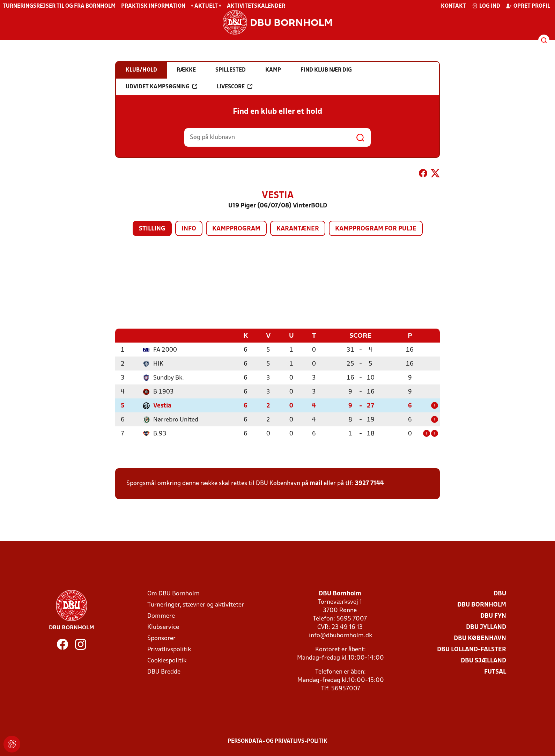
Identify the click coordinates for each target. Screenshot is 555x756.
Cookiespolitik (167, 660)
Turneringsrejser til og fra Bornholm (59, 6)
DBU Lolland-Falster (472, 649)
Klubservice (163, 627)
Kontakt (453, 6)
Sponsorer (161, 638)
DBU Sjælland (483, 660)
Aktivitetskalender (256, 6)
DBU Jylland (486, 627)
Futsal (495, 672)
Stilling (152, 229)
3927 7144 (369, 483)
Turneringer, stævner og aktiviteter (196, 605)
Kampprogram (236, 229)
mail (316, 483)
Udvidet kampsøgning (161, 87)
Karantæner (298, 229)
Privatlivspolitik (169, 649)
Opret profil (528, 6)
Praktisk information (153, 6)
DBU (500, 593)
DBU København (480, 638)
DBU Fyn (493, 616)
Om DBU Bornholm (173, 593)
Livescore (235, 87)
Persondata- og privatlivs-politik (277, 741)
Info (189, 229)
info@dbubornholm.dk (341, 635)
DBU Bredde (164, 672)
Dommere (161, 616)
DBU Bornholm (482, 605)
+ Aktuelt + (206, 6)
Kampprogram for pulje (376, 229)
